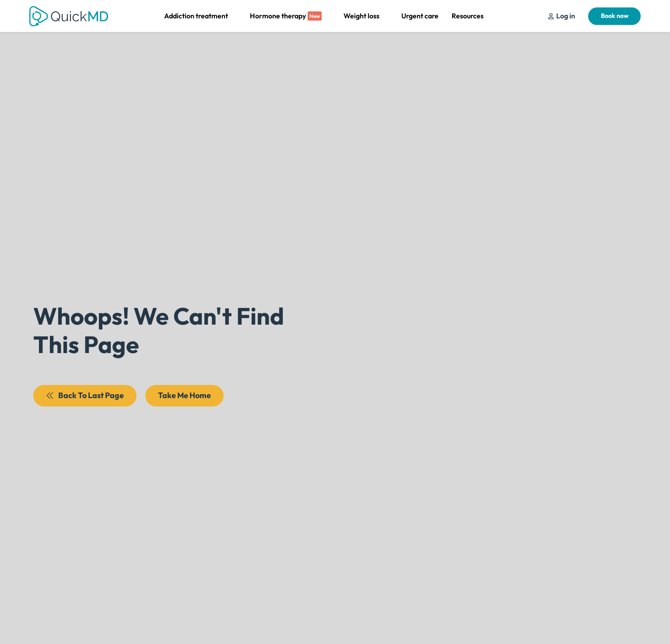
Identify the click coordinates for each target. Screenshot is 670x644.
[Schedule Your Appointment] (561, 16)
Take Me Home (184, 395)
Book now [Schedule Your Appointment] (615, 16)
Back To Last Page (85, 395)
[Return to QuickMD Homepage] (69, 16)
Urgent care (420, 16)
